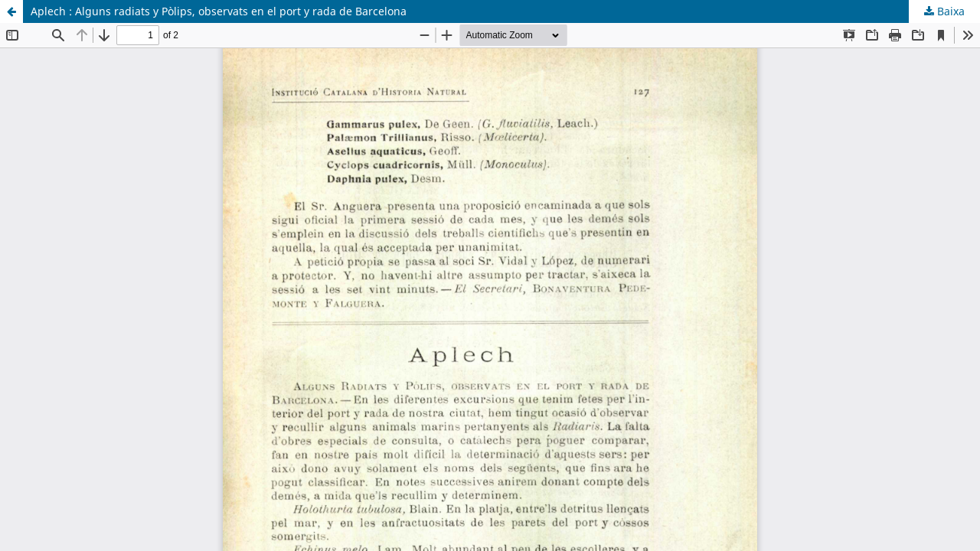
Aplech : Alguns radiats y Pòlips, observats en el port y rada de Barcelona (219, 11)
